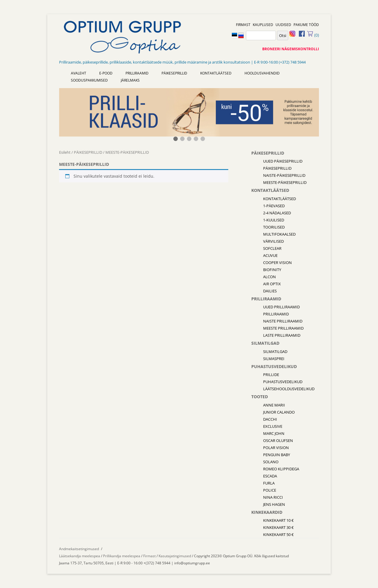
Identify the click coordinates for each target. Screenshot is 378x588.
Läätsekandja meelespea (80, 556)
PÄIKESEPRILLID (88, 152)
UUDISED (283, 25)
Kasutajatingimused (175, 556)
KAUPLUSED (263, 25)
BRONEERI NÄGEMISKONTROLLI (291, 49)
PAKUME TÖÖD (306, 25)
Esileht (65, 152)
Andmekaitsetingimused (79, 549)
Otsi (283, 35)
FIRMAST (243, 25)
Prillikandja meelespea (122, 556)
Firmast (150, 556)
